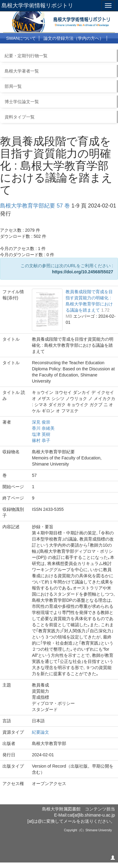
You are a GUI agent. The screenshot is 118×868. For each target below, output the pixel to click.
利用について (19, 49)
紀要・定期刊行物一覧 (26, 56)
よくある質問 (52, 49)
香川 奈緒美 (43, 428)
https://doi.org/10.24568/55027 (83, 272)
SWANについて (21, 38)
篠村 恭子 (41, 440)
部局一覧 (13, 86)
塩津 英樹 (41, 434)
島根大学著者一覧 (22, 71)
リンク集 (82, 49)
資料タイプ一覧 (20, 117)
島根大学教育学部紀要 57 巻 (35, 206)
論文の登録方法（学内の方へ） (74, 38)
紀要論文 (40, 732)
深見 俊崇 (41, 422)
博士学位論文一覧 (22, 102)
